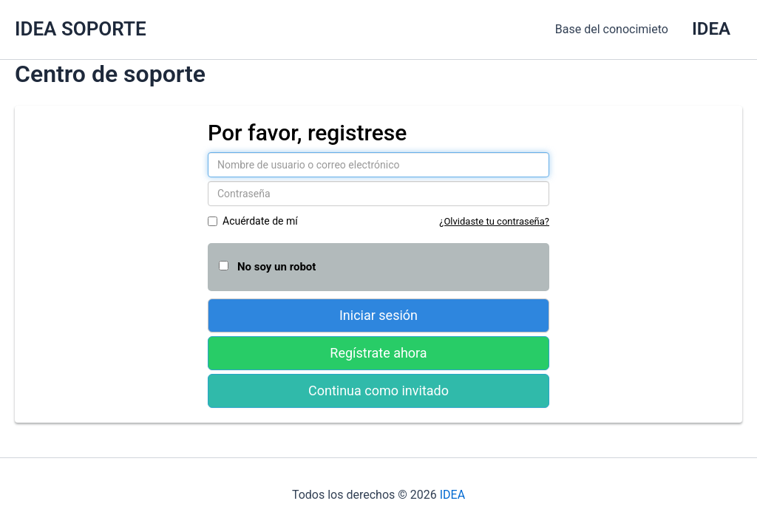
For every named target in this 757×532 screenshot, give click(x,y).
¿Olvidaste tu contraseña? (494, 221)
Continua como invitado (378, 391)
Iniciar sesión (378, 315)
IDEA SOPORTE (81, 29)
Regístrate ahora (378, 353)
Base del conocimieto (612, 29)
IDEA (452, 495)
